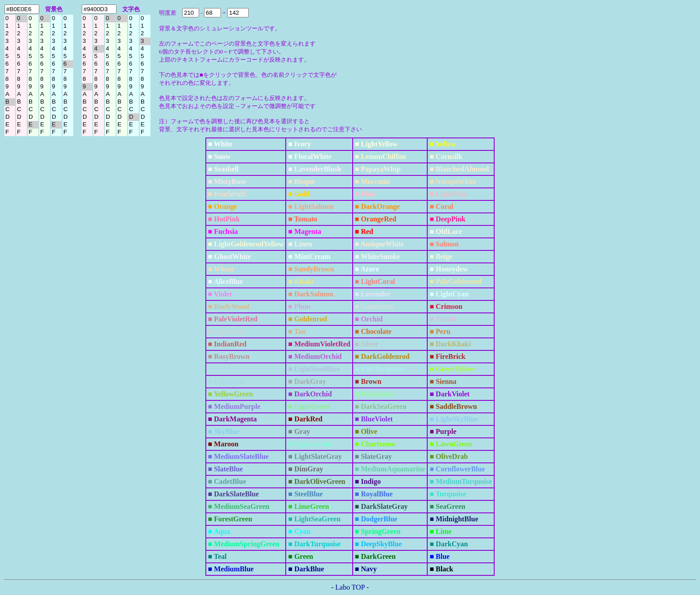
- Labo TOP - (350, 587)
